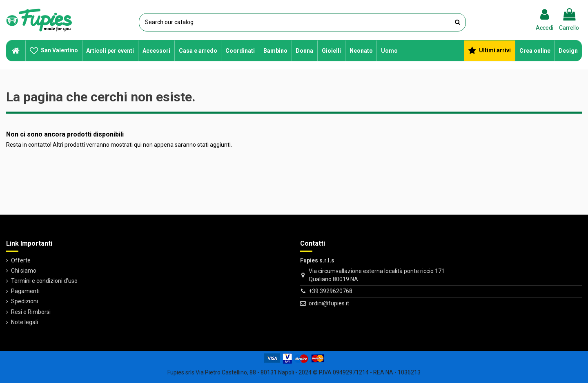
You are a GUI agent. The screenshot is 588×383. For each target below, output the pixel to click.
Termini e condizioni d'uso (44, 281)
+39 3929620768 (331, 291)
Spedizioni (24, 301)
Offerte (21, 260)
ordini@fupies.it (329, 303)
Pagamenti (25, 291)
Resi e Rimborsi (31, 312)
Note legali (24, 322)
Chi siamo (24, 271)
